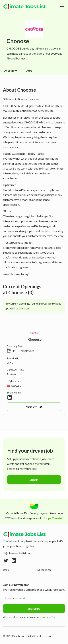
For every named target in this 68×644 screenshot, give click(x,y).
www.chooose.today (16, 274)
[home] (25, 7)
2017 (10, 363)
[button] (61, 7)
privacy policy (48, 617)
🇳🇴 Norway (14, 386)
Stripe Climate (53, 518)
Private (11, 374)
